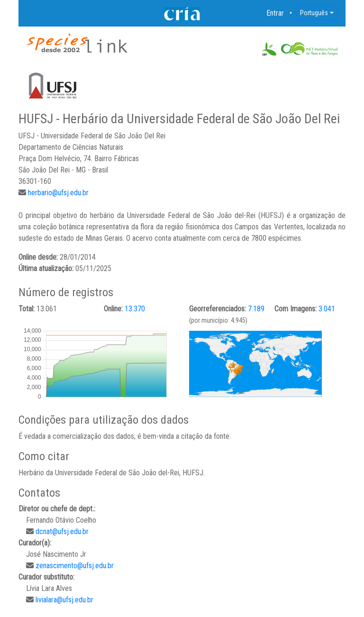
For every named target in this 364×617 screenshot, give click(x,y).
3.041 (327, 309)
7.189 (256, 309)
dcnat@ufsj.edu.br (62, 531)
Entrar (275, 13)
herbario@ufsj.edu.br (58, 193)
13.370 (135, 309)
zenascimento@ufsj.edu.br (75, 566)
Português (314, 13)
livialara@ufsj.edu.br (64, 600)
